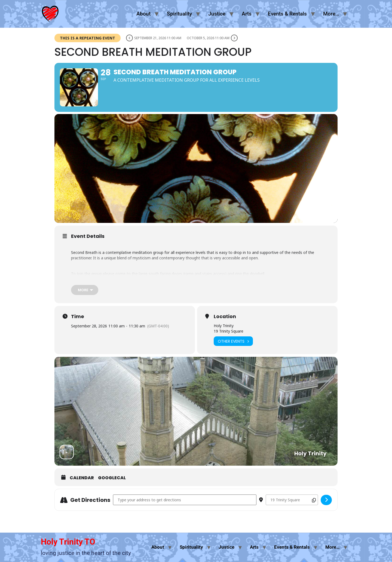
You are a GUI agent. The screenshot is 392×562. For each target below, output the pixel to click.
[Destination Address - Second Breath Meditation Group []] (292, 500)
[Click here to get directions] (326, 500)
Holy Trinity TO (68, 542)
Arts (247, 14)
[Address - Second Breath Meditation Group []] (185, 500)
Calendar (82, 478)
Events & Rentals (287, 14)
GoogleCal (112, 478)
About (143, 14)
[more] (85, 290)
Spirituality (179, 14)
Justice (217, 14)
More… (331, 14)
